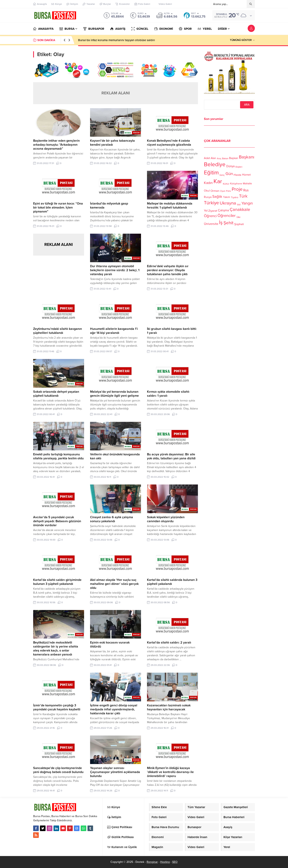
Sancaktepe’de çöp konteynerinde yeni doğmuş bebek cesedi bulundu (58, 770)
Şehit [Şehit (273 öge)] (228, 223)
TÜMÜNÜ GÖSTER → (242, 40)
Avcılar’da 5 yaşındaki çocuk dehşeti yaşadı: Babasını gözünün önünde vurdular (57, 521)
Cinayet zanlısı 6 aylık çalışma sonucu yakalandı (112, 519)
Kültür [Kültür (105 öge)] (226, 184)
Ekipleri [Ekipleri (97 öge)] (239, 167)
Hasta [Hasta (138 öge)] (237, 175)
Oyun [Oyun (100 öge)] (223, 191)
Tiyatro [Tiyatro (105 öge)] (235, 197)
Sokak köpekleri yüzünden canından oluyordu (166, 519)
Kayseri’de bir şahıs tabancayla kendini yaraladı (112, 143)
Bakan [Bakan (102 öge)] (225, 159)
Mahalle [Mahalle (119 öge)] (247, 184)
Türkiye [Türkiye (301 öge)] (211, 203)
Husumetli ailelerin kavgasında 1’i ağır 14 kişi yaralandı (114, 331)
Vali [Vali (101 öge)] (239, 205)
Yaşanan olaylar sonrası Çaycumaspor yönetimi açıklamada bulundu (115, 772)
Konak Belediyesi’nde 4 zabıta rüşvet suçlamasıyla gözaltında (169, 143)
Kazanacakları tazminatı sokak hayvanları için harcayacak (169, 707)
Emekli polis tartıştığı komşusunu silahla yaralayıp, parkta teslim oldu (58, 456)
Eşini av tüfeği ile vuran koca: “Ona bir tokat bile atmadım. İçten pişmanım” (58, 208)
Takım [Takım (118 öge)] (227, 197)
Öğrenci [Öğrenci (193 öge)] (210, 216)
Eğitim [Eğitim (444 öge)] (211, 173)
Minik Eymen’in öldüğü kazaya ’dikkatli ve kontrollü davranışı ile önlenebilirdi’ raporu (170, 772)
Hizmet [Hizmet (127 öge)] (246, 175)
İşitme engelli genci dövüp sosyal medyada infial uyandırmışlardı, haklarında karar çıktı (114, 709)
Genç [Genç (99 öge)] (222, 175)
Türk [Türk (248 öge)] (243, 196)
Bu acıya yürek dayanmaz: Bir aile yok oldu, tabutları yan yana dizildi (171, 456)
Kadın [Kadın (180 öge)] (208, 183)
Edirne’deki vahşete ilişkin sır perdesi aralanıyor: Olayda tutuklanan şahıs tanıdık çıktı (168, 270)
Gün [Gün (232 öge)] (229, 174)
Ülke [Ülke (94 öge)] (238, 217)
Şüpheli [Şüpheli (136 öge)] (239, 224)
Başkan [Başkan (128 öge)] (234, 158)
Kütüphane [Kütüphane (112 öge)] (236, 184)
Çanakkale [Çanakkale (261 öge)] (240, 210)
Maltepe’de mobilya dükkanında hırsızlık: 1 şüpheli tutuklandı (170, 206)
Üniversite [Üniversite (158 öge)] (211, 224)
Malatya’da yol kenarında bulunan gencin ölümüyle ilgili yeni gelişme (114, 394)
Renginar (152, 862)
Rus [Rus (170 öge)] (246, 190)
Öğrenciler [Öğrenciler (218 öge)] (227, 216)
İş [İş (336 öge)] (221, 222)
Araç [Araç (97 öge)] (219, 159)
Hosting (165, 862)
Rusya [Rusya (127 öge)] (208, 197)
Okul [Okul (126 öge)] (207, 191)
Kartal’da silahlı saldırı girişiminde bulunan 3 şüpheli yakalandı (57, 582)
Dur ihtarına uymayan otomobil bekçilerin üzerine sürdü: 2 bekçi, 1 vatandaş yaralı (115, 270)
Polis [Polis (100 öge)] (228, 191)
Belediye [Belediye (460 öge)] (215, 164)
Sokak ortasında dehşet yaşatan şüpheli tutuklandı (56, 394)
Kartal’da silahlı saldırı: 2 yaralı (169, 643)
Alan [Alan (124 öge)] (213, 158)
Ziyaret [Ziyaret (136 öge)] (213, 211)
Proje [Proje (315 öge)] (237, 189)
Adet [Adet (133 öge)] (207, 158)
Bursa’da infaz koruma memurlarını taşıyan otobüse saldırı (117, 40)
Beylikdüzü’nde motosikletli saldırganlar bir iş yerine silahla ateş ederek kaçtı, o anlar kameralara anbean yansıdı (56, 649)
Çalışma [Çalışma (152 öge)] (223, 210)
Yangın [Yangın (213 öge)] (247, 203)
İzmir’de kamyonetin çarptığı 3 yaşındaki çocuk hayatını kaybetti (57, 707)
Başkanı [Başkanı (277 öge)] (247, 157)
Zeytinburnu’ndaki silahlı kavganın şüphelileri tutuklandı (58, 331)
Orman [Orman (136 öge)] (215, 191)
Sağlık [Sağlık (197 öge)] (217, 197)
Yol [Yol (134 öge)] (206, 211)
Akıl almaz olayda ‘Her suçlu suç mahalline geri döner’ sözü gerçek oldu (114, 584)
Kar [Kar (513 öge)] (218, 181)
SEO (175, 862)
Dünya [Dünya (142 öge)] (230, 166)
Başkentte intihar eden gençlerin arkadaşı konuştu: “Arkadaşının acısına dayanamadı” (56, 145)
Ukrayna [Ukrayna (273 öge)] (228, 203)
